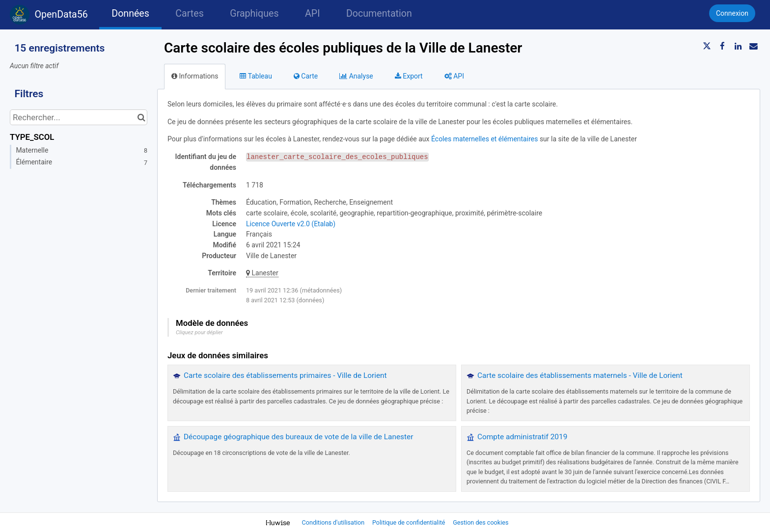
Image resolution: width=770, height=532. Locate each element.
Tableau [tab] (256, 76)
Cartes (189, 13)
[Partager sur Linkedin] (738, 46)
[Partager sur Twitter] (707, 46)
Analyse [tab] (356, 76)
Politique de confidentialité (410, 522)
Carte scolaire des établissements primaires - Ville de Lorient (285, 375)
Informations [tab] (195, 76)
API (312, 13)
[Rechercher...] (79, 117)
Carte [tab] (306, 76)
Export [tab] (409, 76)
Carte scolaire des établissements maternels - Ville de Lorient (580, 375)
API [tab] (454, 76)
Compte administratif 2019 (522, 437)
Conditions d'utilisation (334, 522)
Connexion (732, 13)
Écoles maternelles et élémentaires (484, 139)
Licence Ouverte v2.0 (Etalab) (291, 224)
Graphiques (254, 13)
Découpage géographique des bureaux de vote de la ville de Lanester (298, 437)
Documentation (379, 13)
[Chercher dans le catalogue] (141, 117)
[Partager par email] (753, 46)
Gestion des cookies (481, 522)
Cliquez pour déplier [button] (199, 332)
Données (130, 13)
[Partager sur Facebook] (722, 46)
